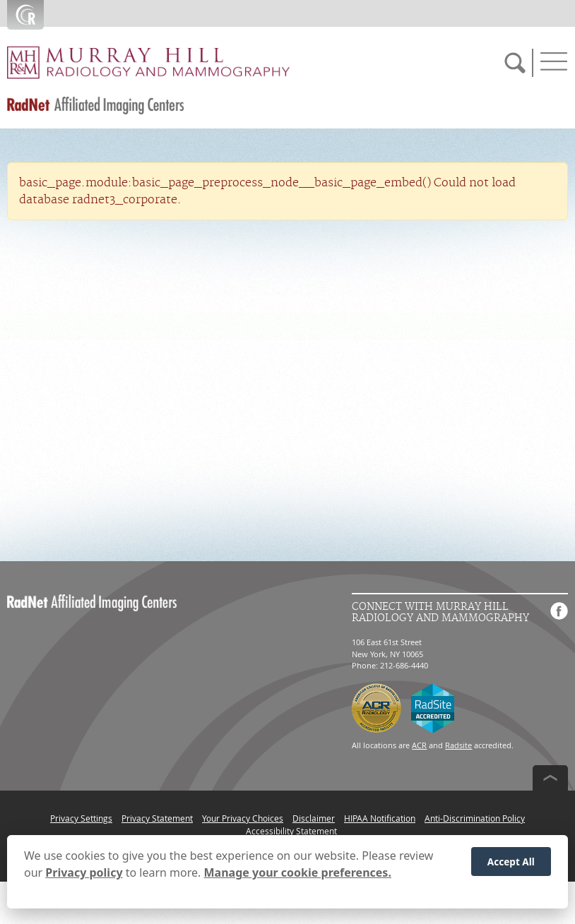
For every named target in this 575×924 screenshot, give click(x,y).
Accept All (511, 864)
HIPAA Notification (380, 818)
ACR (419, 745)
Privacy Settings (81, 818)
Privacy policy (84, 876)
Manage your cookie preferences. (298, 876)
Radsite (458, 745)
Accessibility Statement (291, 831)
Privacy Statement (157, 818)
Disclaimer (314, 818)
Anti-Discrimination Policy (475, 818)
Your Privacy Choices (243, 818)
